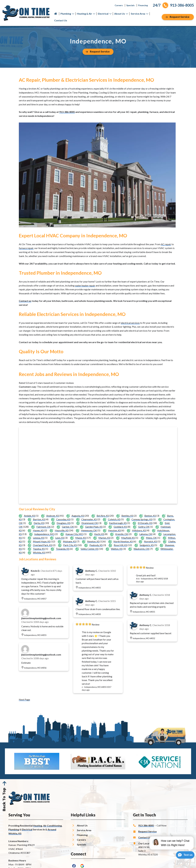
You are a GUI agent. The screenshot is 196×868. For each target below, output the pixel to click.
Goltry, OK (144, 527)
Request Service (147, 831)
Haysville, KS (62, 530)
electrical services (130, 323)
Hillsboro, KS (139, 530)
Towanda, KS (63, 549)
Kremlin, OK (122, 534)
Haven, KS (38, 530)
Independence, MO (44, 534)
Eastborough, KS (118, 523)
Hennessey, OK (89, 530)
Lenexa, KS (39, 538)
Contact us (25, 301)
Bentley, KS (127, 516)
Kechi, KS (99, 534)
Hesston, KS (114, 530)
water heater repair (85, 285)
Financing (143, 5)
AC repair (166, 244)
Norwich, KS (150, 541)
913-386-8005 (67, 112)
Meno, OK (151, 538)
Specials (130, 5)
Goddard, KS (120, 527)
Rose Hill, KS (120, 545)
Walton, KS (117, 549)
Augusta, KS (78, 516)
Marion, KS (104, 538)
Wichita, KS (39, 552)
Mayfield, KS (128, 538)
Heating (38, 826)
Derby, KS (39, 523)
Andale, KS (29, 516)
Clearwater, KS (89, 519)
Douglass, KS (63, 523)
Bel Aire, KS (103, 516)
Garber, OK (68, 527)
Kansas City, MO (74, 534)
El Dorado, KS (145, 523)
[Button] (178, 17)
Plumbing (67, 14)
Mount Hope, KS (42, 541)
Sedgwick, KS (147, 545)
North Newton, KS (123, 541)
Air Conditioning (52, 826)
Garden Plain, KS (94, 527)
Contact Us (61, 20)
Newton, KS (93, 541)
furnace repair (26, 248)
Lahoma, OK (146, 534)
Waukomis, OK (141, 549)
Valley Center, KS (89, 549)
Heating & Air (86, 14)
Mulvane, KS (69, 541)
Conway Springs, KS (142, 519)
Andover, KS (53, 516)
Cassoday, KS (63, 519)
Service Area (139, 14)
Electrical (105, 14)
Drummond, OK (90, 523)
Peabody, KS (96, 545)
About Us (121, 14)
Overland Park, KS (42, 545)
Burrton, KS (39, 519)
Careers (119, 5)
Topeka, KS (39, 549)
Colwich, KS (114, 519)
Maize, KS (81, 538)
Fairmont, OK (44, 527)
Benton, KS (150, 516)
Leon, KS (60, 538)
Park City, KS (70, 545)
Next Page (24, 700)
